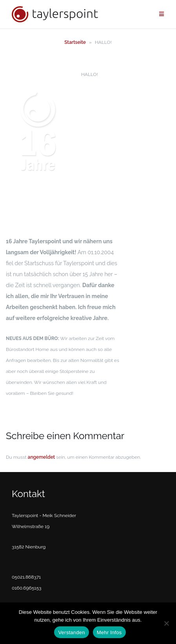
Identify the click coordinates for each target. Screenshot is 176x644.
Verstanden (71, 632)
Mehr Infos (109, 632)
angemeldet (42, 457)
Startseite (75, 42)
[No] (166, 623)
